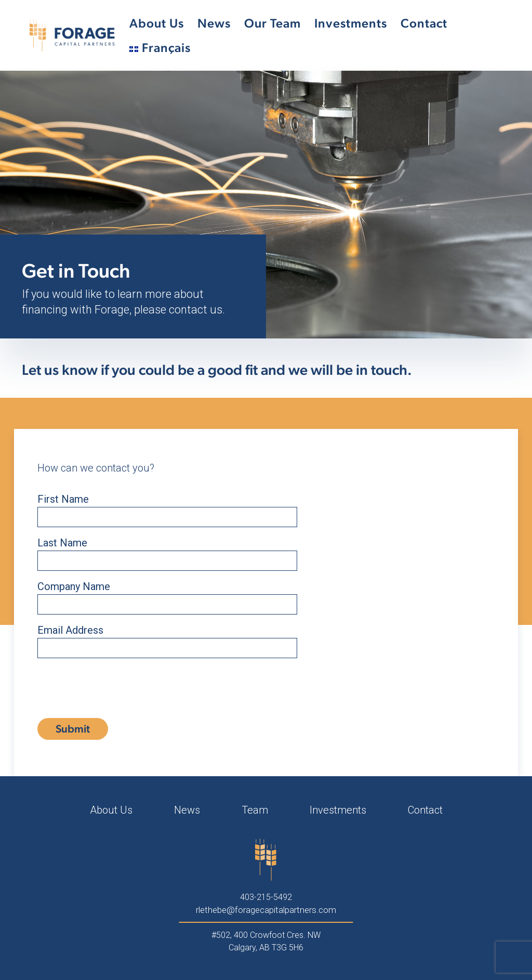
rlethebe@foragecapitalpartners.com (266, 910)
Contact (424, 23)
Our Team (272, 23)
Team (255, 810)
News (214, 23)
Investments (351, 23)
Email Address (167, 639)
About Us (157, 23)
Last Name (167, 551)
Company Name (167, 595)
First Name (167, 508)
